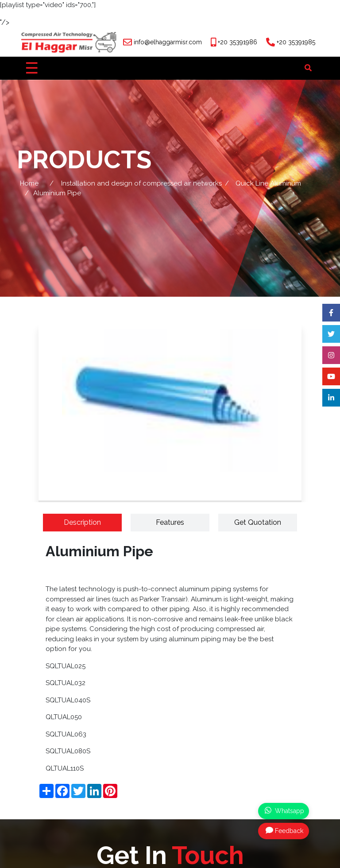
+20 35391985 (296, 42)
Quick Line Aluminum (268, 183)
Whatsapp (284, 810)
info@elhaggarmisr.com (168, 42)
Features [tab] (170, 522)
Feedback (284, 830)
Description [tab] (82, 522)
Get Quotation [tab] (258, 522)
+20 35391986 (238, 42)
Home (29, 183)
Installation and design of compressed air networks (141, 183)
